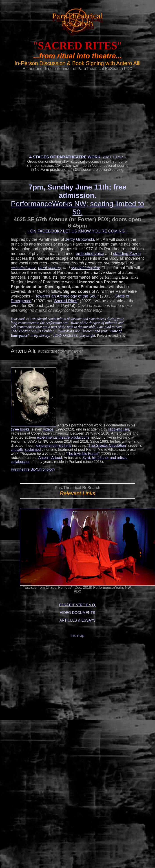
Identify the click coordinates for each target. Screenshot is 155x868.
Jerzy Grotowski (80, 239)
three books (20, 429)
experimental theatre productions (63, 437)
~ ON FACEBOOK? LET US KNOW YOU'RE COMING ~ (77, 231)
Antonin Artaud (50, 458)
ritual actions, (50, 268)
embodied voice (90, 254)
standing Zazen (127, 254)
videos (49, 429)
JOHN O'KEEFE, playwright (74, 335)
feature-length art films (53, 445)
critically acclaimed (26, 450)
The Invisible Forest (83, 454)
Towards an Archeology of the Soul (66, 296)
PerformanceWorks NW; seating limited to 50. (78, 208)
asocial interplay (85, 268)
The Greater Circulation (107, 445)
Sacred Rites (66, 301)
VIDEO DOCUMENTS (77, 613)
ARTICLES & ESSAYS (77, 620)
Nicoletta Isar (119, 429)
